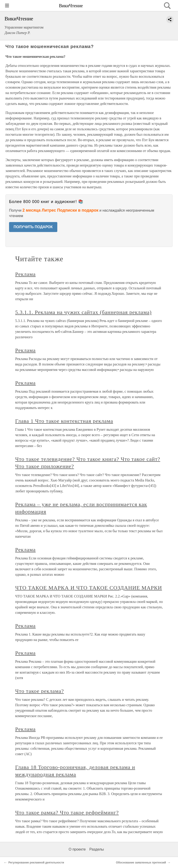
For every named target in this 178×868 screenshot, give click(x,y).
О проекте (77, 849)
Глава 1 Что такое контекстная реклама (64, 421)
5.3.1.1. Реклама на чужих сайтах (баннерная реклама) (83, 312)
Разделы (96, 849)
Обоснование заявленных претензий (141, 863)
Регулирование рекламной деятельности (36, 863)
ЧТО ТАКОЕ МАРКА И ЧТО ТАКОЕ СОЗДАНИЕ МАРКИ (89, 588)
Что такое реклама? (40, 691)
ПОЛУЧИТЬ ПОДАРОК (33, 227)
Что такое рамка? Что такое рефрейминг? (67, 812)
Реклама (25, 274)
